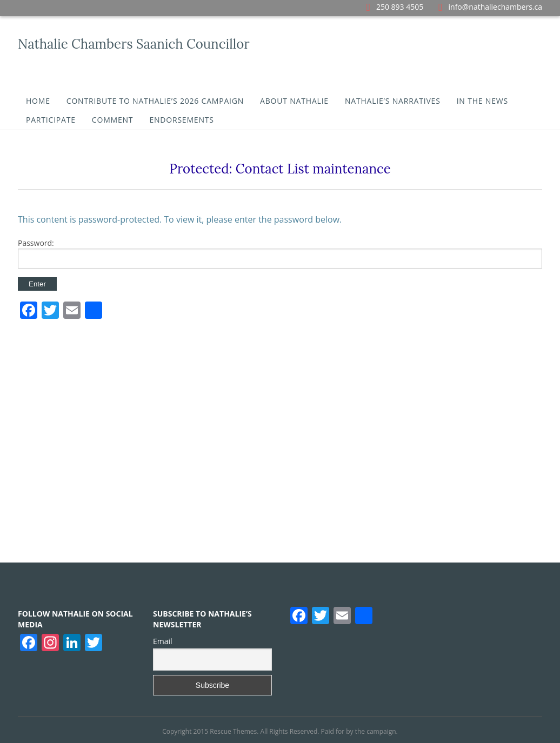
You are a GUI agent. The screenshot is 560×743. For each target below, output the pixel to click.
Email (163, 641)
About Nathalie (294, 101)
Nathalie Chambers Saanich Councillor (134, 44)
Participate (51, 120)
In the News (482, 101)
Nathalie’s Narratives (393, 101)
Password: (280, 253)
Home (38, 101)
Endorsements (181, 120)
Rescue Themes (233, 731)
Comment (113, 120)
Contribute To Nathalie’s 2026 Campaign (155, 101)
